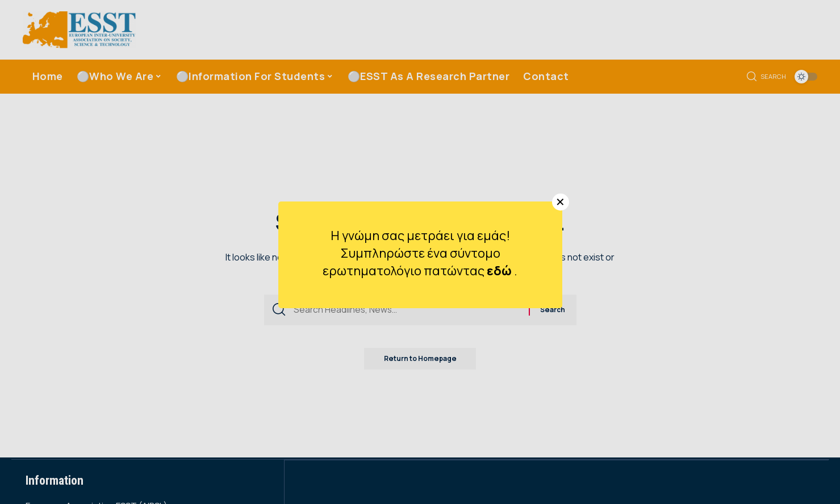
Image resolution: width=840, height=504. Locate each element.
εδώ (500, 271)
